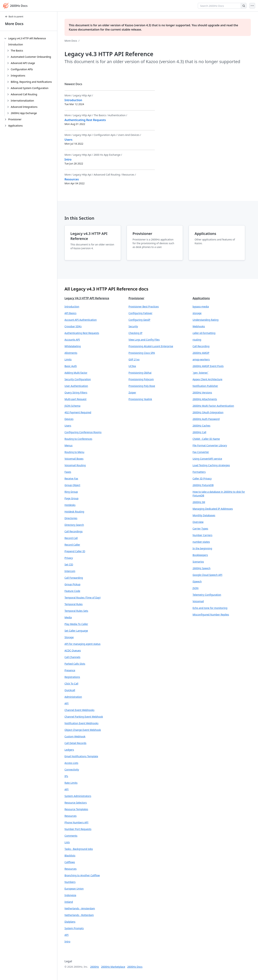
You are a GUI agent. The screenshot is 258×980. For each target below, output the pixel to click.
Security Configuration (78, 379)
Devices (69, 419)
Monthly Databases (204, 515)
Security (133, 326)
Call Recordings (74, 531)
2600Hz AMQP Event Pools (208, 366)
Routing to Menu (74, 452)
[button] (94, 306)
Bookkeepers (200, 555)
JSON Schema (72, 406)
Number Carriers (203, 535)
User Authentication (76, 386)
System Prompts (74, 928)
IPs (66, 776)
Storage (69, 637)
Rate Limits (71, 783)
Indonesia (70, 895)
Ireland (69, 902)
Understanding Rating (206, 320)
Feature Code (72, 591)
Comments (71, 836)
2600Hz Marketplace (113, 967)
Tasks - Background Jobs (79, 849)
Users (68, 426)
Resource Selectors (76, 803)
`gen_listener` (200, 373)
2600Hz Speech (202, 568)
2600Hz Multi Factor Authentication (213, 406)
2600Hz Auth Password (206, 419)
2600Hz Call (200, 432)
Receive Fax (71, 478)
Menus (69, 445)
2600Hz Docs (135, 967)
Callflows (70, 862)
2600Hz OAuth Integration (208, 412)
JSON (196, 588)
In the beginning (202, 548)
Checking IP (135, 333)
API (66, 703)
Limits (68, 359)
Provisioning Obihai (140, 373)
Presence (70, 670)
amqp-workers (201, 359)
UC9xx (132, 366)
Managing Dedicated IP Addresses (213, 509)
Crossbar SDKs (73, 326)
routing (197, 340)
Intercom (70, 571)
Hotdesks (70, 505)
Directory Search (74, 525)
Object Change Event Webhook (83, 730)
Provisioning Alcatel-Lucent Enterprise (151, 346)
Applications (201, 298)
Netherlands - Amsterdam (80, 908)
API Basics (71, 313)
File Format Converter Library (210, 445)
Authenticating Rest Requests (82, 333)
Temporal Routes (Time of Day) (83, 598)
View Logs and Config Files (144, 340)
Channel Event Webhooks (79, 710)
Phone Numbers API (76, 822)
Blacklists (70, 855)
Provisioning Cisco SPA (142, 353)
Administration (73, 697)
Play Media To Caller (76, 624)
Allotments (71, 353)
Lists (67, 842)
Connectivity (72, 770)
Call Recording (201, 346)
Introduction (16, 44)
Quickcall (70, 690)
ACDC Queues (73, 650)
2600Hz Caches (201, 426)
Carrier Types (200, 529)
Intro (67, 941)
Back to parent (14, 17)
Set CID (69, 564)
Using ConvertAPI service (207, 459)
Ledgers (69, 750)
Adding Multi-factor (76, 373)
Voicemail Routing (75, 465)
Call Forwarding (74, 578)
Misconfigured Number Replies (211, 615)
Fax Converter (201, 452)
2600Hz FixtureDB (203, 485)
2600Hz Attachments (205, 399)
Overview (198, 522)
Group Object (72, 485)
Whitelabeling (73, 346)
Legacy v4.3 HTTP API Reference (87, 298)
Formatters (199, 472)
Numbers (70, 882)
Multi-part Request (76, 399)
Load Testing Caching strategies (211, 465)
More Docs (14, 24)
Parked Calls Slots (75, 664)
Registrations (72, 677)
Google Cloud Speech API (207, 575)
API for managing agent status (83, 644)
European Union (74, 889)
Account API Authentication (81, 320)
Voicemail (198, 601)
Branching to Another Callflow (82, 875)
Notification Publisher (205, 386)
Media (68, 617)
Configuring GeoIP (139, 320)
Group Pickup (72, 584)
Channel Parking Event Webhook (84, 717)
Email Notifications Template (81, 756)
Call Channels (72, 657)
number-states (201, 542)
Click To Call (71, 684)
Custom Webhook (75, 736)
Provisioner (136, 298)
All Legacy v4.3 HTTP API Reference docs (106, 289)
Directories (71, 518)
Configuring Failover (140, 313)
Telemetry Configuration (207, 595)
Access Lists (71, 763)
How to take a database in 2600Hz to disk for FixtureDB (219, 494)
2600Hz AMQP (201, 353)
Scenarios (198, 562)
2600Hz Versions (202, 392)
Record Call (71, 538)
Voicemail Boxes (74, 459)
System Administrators (78, 796)
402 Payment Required (78, 412)
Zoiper (132, 392)
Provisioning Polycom (141, 379)
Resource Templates (76, 809)
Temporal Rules (74, 604)
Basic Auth (71, 366)
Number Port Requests (78, 829)
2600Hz (95, 967)
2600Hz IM (199, 502)
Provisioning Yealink (140, 399)
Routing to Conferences (78, 439)
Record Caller (72, 545)
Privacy (69, 558)
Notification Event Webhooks (81, 723)
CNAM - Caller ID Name (206, 439)
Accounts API (72, 340)
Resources (71, 816)
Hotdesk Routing (74, 512)
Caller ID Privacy (202, 478)
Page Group (71, 498)
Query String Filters (76, 392)
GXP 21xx (134, 359)
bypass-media (201, 306)
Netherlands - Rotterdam (79, 915)
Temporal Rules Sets (76, 611)
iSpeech (197, 581)
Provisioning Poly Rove (142, 386)
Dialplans (70, 922)
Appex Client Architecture (207, 379)
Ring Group (71, 492)
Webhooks (199, 326)
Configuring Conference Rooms (83, 432)
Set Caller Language (76, 631)
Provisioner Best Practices (144, 306)
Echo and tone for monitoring (210, 608)
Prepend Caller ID (75, 551)
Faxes (68, 472)
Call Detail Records (75, 743)
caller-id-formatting (204, 333)
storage (197, 313)
